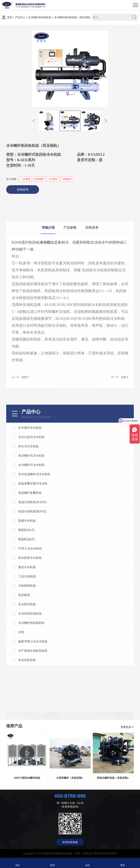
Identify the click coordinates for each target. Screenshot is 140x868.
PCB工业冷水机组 (30, 657)
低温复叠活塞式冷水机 (33, 592)
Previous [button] (34, 121)
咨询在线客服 (70, 842)
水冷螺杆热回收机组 (40, 17)
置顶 (123, 863)
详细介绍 (48, 297)
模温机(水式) (27, 638)
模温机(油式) (27, 648)
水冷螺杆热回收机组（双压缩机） (73, 17)
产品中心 (20, 17)
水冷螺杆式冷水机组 (31, 573)
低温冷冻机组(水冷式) (32, 610)
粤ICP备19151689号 (105, 853)
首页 (10, 17)
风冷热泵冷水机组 (30, 666)
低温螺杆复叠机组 (30, 601)
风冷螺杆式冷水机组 (31, 564)
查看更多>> (127, 727)
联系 (53, 863)
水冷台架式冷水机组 (31, 545)
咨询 (88, 863)
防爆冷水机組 (27, 629)
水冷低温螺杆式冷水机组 (34, 583)
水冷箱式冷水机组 (30, 536)
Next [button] (106, 121)
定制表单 (92, 297)
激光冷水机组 (27, 676)
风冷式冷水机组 (28, 555)
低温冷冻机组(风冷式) (32, 620)
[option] (70, 69)
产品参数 (70, 297)
